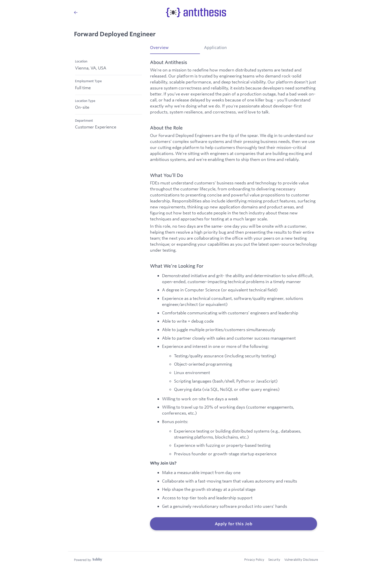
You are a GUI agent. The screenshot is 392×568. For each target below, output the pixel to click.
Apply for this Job (234, 524)
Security (274, 560)
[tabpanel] (233, 295)
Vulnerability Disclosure (301, 560)
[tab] (175, 49)
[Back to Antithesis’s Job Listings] (76, 12)
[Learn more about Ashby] (88, 560)
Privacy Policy (254, 560)
